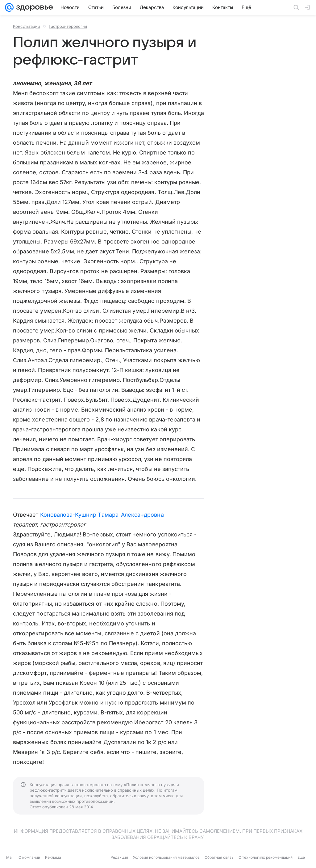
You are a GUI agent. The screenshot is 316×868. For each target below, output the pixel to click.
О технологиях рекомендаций (266, 857)
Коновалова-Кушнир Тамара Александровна (102, 515)
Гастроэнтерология (68, 26)
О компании (29, 857)
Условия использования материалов (166, 857)
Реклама (53, 857)
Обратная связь (219, 857)
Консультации (27, 26)
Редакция (119, 857)
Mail (10, 857)
